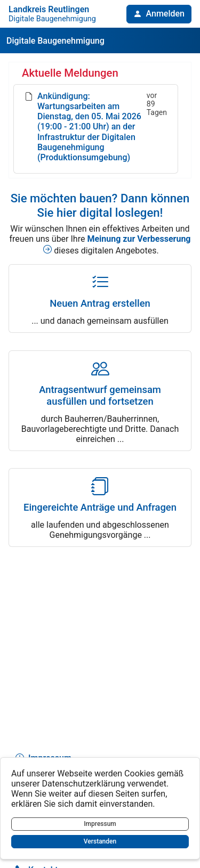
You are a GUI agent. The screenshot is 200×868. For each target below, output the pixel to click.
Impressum (100, 824)
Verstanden (100, 841)
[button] (159, 14)
